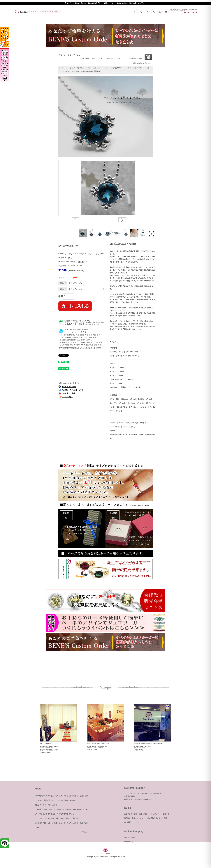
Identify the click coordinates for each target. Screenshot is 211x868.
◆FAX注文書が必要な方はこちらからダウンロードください (80, 348)
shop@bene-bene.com (143, 799)
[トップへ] (25, 12)
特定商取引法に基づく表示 (157, 818)
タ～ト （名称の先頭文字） (113, 68)
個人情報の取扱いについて (134, 818)
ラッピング (155, 814)
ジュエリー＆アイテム (77, 68)
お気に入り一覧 (97, 58)
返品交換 (166, 814)
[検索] (135, 12)
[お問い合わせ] (141, 12)
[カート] (160, 12)
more (86, 832)
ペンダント (88, 68)
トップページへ (64, 68)
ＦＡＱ (137, 822)
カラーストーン (98, 68)
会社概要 (127, 822)
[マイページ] (154, 12)
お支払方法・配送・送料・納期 (135, 814)
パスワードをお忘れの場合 (134, 58)
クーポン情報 (84, 58)
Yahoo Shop (129, 842)
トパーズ (126, 68)
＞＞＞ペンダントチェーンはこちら (122, 427)
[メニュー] (166, 12)
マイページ (109, 58)
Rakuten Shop (130, 838)
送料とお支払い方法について (142, 63)
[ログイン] (148, 12)
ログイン (119, 58)
